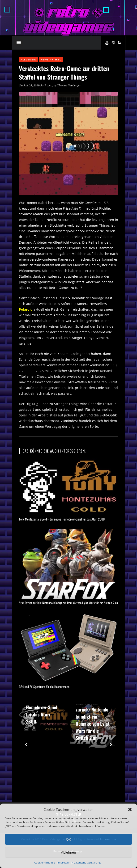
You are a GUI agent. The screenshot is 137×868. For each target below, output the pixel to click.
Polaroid (26, 309)
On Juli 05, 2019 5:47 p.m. (35, 85)
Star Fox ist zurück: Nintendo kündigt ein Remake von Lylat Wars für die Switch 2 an (68, 603)
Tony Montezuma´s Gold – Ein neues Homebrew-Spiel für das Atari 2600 (62, 519)
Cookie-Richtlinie (45, 862)
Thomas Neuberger (69, 85)
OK (68, 839)
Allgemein (28, 59)
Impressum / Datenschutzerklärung (79, 862)
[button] (130, 809)
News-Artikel (51, 59)
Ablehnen (68, 852)
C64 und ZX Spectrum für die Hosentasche (44, 687)
